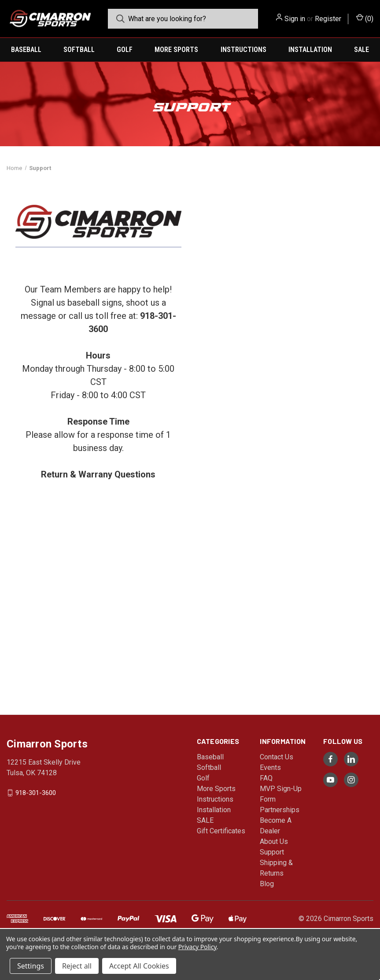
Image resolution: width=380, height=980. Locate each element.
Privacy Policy (197, 947)
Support (272, 852)
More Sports (176, 50)
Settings (31, 966)
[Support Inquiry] (281, 447)
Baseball (26, 50)
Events (270, 767)
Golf (125, 50)
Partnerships (280, 810)
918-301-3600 (36, 793)
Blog (267, 884)
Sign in (295, 19)
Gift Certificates (221, 831)
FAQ (266, 778)
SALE (362, 50)
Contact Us (277, 757)
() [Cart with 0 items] (365, 18)
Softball (79, 50)
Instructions (243, 50)
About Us (274, 841)
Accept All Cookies (139, 966)
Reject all (77, 966)
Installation (310, 50)
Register (328, 19)
